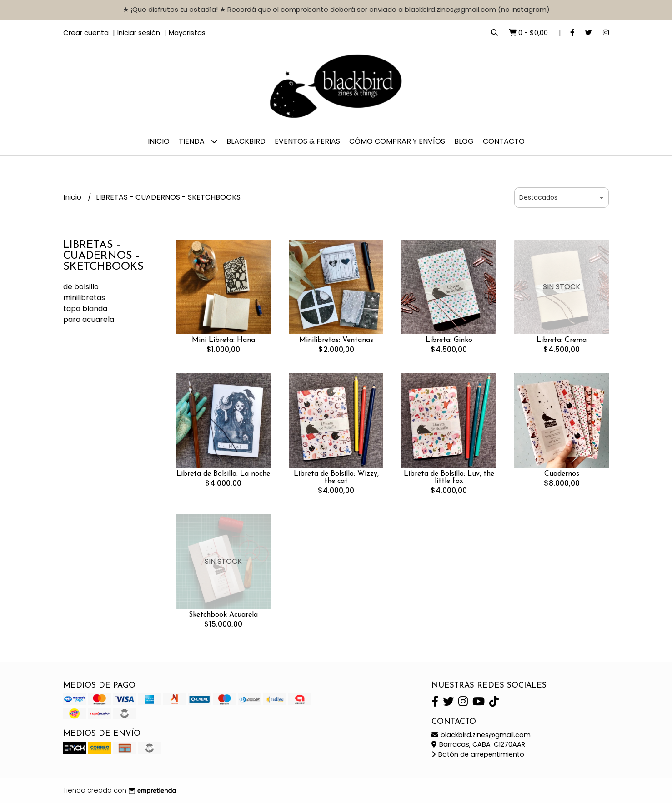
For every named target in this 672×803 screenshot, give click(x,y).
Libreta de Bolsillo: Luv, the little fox (449, 477)
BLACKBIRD (246, 141)
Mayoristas (187, 33)
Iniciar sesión (139, 33)
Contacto (504, 141)
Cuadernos (562, 474)
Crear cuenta (86, 33)
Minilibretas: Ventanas (336, 340)
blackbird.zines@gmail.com (481, 735)
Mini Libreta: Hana (223, 340)
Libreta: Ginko (449, 340)
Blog (464, 141)
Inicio (159, 141)
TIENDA (198, 141)
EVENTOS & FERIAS (307, 141)
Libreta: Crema (562, 340)
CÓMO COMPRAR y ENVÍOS (397, 141)
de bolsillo (81, 287)
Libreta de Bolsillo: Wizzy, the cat (336, 477)
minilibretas (84, 298)
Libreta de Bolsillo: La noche (223, 474)
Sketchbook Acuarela (223, 615)
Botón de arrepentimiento (478, 754)
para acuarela (89, 319)
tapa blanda (85, 309)
